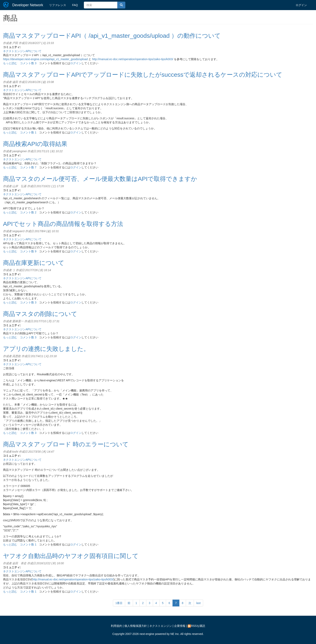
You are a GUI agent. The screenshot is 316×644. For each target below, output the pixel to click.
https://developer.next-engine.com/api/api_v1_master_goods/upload (45, 59)
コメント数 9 (28, 251)
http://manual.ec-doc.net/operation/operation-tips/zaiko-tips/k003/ (133, 59)
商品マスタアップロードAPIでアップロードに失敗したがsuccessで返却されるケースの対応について (143, 75)
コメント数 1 (28, 132)
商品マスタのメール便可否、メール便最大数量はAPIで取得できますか (100, 179)
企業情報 (180, 626)
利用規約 (116, 626)
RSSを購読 (196, 626)
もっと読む (10, 63)
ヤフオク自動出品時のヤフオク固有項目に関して (71, 556)
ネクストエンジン (161, 626)
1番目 (119, 603)
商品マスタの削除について (40, 314)
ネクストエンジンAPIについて (22, 51)
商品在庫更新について (34, 263)
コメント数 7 (28, 167)
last (199, 603)
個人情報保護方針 (136, 626)
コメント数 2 (28, 212)
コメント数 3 (28, 63)
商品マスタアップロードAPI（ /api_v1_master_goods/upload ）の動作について (112, 36)
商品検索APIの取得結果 (35, 144)
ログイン (301, 5)
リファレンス (58, 5)
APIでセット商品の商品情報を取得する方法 (63, 224)
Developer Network (28, 5)
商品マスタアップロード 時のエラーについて (66, 444)
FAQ (75, 5)
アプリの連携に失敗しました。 (46, 349)
